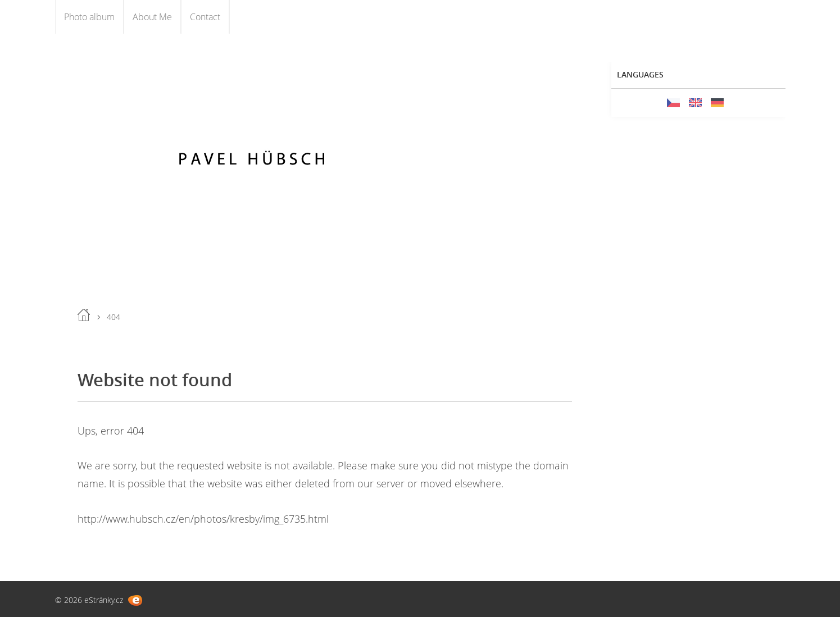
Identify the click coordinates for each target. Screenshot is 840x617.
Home (84, 315)
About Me (152, 17)
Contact (205, 17)
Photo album (89, 17)
